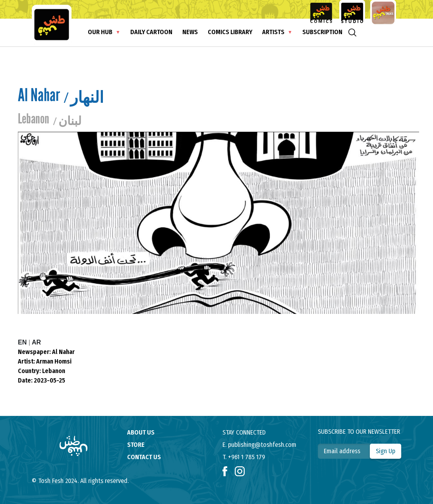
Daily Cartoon (151, 32)
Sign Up (386, 451)
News (190, 32)
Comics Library (230, 32)
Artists (273, 32)
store (136, 445)
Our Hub (100, 32)
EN (23, 342)
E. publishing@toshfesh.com (259, 445)
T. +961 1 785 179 (244, 457)
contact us (144, 457)
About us (141, 432)
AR (36, 342)
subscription (322, 32)
